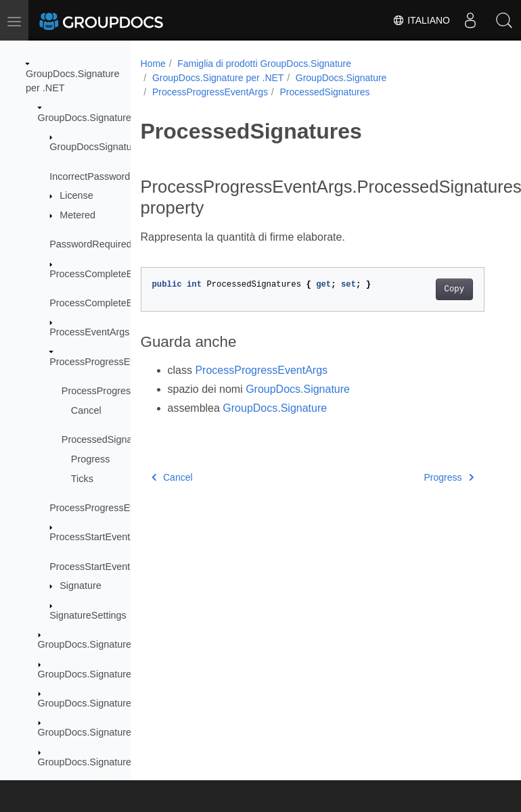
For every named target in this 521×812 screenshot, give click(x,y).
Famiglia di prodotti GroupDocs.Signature (264, 64)
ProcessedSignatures (108, 439)
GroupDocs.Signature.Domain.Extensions (128, 674)
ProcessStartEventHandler (107, 567)
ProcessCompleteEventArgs (110, 274)
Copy (454, 289)
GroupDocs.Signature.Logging (104, 703)
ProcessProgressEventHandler (116, 508)
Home (153, 64)
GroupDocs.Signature (85, 118)
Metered (77, 215)
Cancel (86, 410)
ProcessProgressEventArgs (109, 362)
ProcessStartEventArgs (100, 537)
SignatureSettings (88, 615)
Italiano (421, 20)
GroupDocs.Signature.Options (103, 732)
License (76, 195)
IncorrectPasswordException (111, 176)
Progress (91, 459)
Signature (81, 586)
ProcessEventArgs (89, 332)
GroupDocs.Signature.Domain (103, 644)
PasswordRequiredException (112, 244)
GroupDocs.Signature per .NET (218, 78)
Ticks (82, 479)
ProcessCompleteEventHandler (117, 303)
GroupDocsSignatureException (116, 147)
